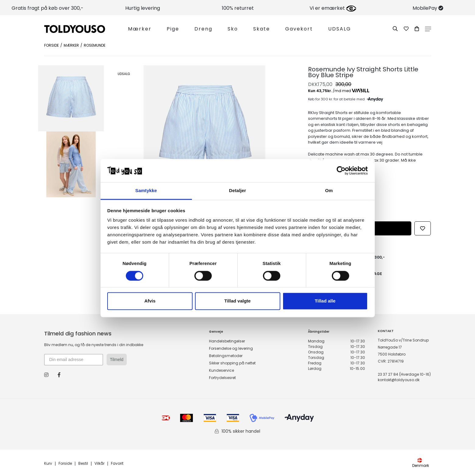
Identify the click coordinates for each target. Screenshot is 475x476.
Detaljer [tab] (238, 191)
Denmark (421, 463)
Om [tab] (329, 191)
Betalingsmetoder (226, 356)
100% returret (238, 8)
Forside (51, 45)
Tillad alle (325, 301)
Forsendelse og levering (231, 348)
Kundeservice (222, 370)
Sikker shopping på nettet (232, 363)
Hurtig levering (143, 8)
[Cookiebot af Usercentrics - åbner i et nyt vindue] (341, 170)
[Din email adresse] (74, 360)
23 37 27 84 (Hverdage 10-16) (404, 374)
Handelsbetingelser (227, 341)
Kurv (48, 464)
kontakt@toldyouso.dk (399, 380)
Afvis (150, 301)
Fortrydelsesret (222, 378)
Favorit (117, 464)
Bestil (83, 464)
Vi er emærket (333, 8)
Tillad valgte (237, 301)
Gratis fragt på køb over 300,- (48, 8)
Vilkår (99, 464)
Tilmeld (117, 360)
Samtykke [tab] (146, 191)
